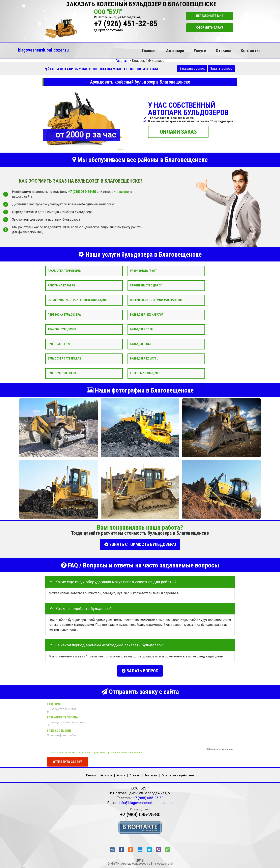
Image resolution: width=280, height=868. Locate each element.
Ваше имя (54, 701)
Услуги (200, 51)
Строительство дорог (146, 285)
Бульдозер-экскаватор (147, 315)
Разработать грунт (143, 271)
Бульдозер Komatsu (144, 359)
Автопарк (175, 51)
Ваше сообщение (59, 727)
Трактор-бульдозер (62, 329)
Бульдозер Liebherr (62, 373)
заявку (124, 192)
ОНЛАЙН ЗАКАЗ (178, 132)
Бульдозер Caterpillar (64, 359)
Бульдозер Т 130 (141, 329)
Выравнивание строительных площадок (77, 300)
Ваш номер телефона (62, 714)
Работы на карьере (61, 285)
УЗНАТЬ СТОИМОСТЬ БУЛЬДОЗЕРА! (140, 544)
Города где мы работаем (178, 772)
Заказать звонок (192, 69)
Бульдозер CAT (141, 344)
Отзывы (223, 51)
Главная (149, 51)
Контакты (250, 51)
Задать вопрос (221, 69)
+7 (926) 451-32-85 (126, 24)
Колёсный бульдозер (145, 373)
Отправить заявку (67, 758)
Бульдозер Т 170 (59, 344)
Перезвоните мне (210, 16)
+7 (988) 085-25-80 (82, 192)
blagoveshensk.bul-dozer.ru (43, 50)
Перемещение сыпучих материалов (156, 300)
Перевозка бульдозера (64, 315)
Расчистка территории (65, 271)
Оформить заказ (210, 27)
